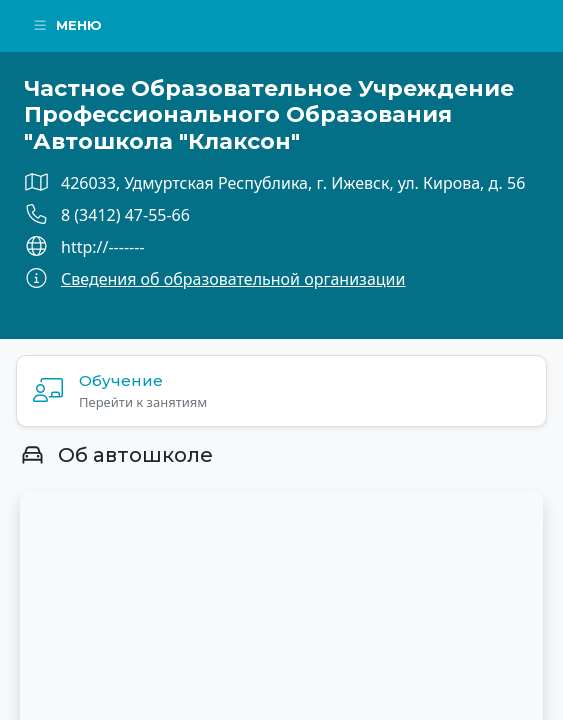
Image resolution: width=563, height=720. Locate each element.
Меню (67, 25)
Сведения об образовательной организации (233, 279)
